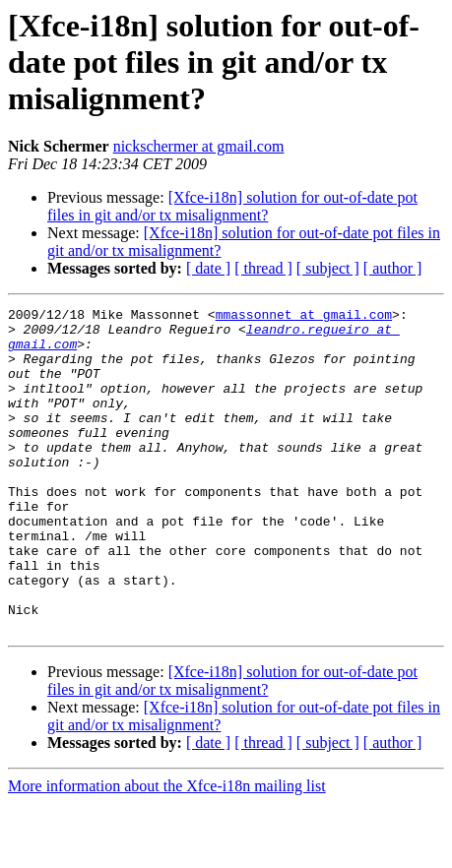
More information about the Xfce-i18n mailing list (167, 851)
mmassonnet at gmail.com (304, 317)
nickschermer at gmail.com (199, 146)
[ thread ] (263, 268)
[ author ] (393, 268)
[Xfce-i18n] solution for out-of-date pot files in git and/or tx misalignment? (232, 206)
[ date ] (208, 268)
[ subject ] (328, 268)
